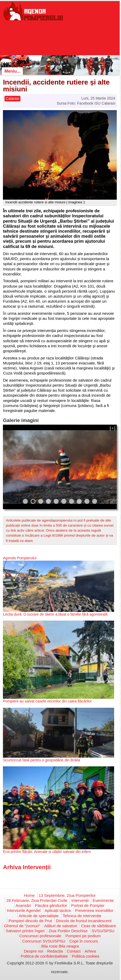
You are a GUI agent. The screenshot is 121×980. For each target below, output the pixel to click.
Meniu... (12, 71)
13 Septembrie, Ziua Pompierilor (67, 895)
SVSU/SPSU (103, 931)
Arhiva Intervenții (27, 867)
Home (29, 895)
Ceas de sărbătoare (98, 926)
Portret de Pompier (88, 905)
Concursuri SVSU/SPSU (44, 941)
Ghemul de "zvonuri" (22, 926)
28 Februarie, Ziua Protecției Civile (37, 900)
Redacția (55, 951)
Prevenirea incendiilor (94, 910)
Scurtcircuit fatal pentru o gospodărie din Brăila (41, 760)
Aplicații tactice (58, 910)
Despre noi (34, 951)
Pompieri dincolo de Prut (30, 921)
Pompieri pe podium (83, 936)
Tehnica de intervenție (82, 916)
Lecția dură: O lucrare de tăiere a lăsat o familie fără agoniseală (55, 614)
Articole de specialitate (39, 916)
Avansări (23, 905)
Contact (74, 951)
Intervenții (80, 900)
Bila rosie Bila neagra (60, 946)
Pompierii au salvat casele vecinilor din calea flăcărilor (47, 701)
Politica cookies (86, 956)
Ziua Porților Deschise (68, 931)
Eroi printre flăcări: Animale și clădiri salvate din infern (47, 852)
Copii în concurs (84, 941)
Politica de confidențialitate (44, 956)
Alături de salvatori (61, 926)
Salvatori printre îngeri (25, 931)
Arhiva (90, 951)
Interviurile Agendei (24, 910)
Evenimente (103, 900)
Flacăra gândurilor (51, 905)
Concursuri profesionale (40, 936)
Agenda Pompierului (20, 558)
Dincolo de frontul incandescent (84, 921)
